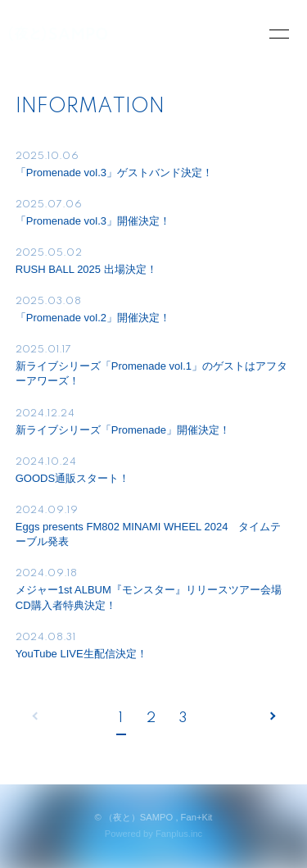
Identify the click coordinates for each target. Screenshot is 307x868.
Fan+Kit (197, 817)
